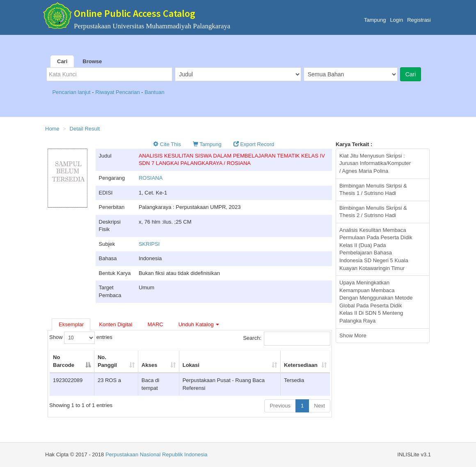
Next (319, 406)
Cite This (167, 144)
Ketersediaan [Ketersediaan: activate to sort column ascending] (301, 365)
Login (396, 20)
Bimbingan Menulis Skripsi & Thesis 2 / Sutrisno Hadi (373, 212)
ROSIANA (151, 178)
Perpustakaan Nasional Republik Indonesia (157, 454)
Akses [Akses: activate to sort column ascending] (149, 365)
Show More (353, 335)
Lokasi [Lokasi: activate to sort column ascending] (191, 365)
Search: (287, 339)
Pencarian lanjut (72, 92)
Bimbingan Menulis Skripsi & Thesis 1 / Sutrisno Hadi (373, 190)
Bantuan (154, 92)
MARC (155, 324)
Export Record (254, 144)
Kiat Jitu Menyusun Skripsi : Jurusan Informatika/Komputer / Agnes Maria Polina (375, 163)
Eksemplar (71, 324)
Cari (62, 61)
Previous (280, 406)
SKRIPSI (149, 244)
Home (52, 129)
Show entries (81, 338)
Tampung (375, 20)
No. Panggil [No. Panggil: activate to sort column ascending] (107, 361)
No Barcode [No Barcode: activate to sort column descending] (64, 361)
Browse (92, 61)
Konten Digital (116, 324)
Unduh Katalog (199, 324)
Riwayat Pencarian (118, 92)
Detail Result (85, 129)
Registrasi (419, 20)
